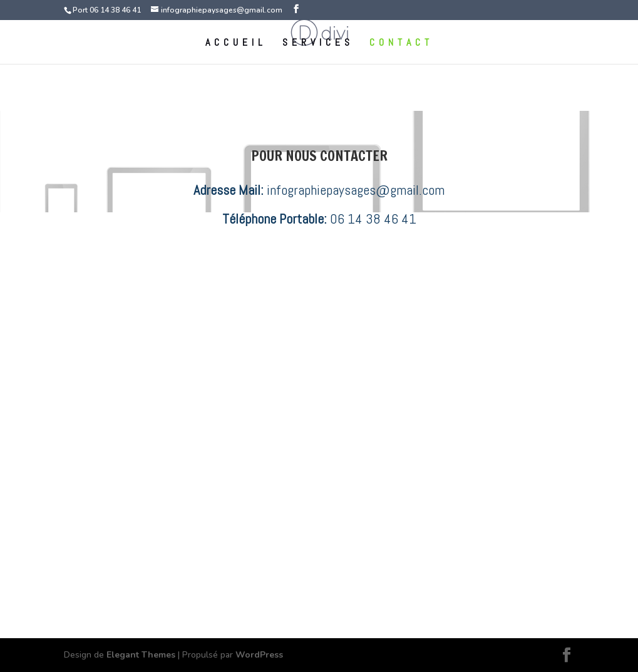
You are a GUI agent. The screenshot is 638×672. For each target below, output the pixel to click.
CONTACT (401, 44)
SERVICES (318, 44)
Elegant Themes (141, 655)
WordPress (259, 655)
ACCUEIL (236, 44)
